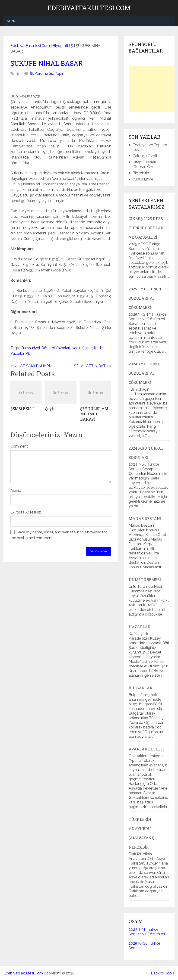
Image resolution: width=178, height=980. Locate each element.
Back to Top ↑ (163, 973)
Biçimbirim (141, 173)
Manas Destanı (145, 518)
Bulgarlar (140, 688)
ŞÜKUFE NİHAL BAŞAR (47, 63)
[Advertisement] (153, 89)
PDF (29, 353)
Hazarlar (140, 627)
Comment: (19, 446)
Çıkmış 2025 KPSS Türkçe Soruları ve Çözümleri (147, 228)
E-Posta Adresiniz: (26, 512)
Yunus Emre (143, 179)
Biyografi (60, 46)
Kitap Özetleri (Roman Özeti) (145, 164)
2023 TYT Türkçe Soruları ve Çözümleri (147, 932)
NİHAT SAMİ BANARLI (33, 366)
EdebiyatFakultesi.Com (89, 8)
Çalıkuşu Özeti (145, 156)
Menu (12, 21)
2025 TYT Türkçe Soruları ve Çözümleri (145, 298)
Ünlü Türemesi (145, 580)
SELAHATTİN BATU (91, 366)
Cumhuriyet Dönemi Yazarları (45, 348)
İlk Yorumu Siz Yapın (47, 73)
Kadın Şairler (82, 348)
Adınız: (16, 490)
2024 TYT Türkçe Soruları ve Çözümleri (146, 373)
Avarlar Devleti (146, 749)
